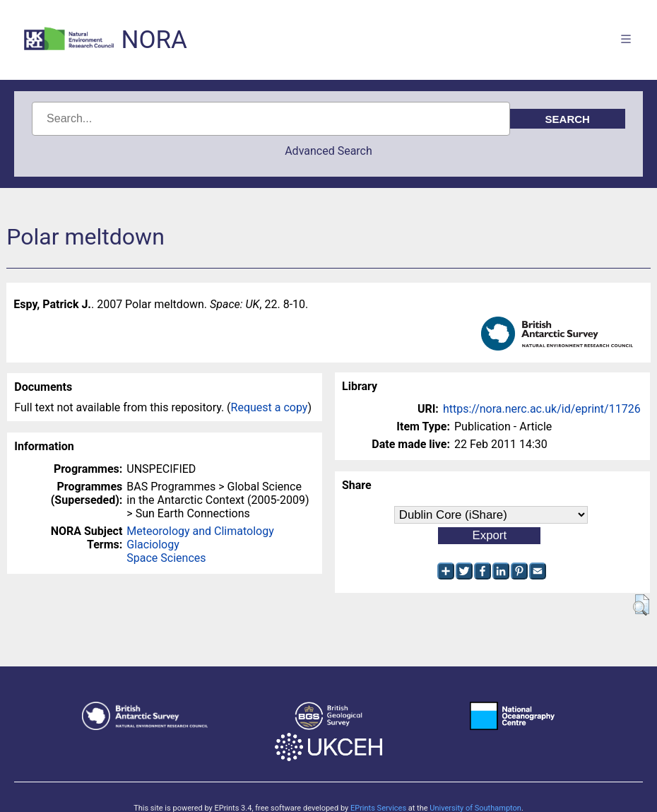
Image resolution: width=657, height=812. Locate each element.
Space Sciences (166, 558)
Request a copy (270, 407)
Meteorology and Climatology (200, 531)
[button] (641, 605)
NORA (154, 40)
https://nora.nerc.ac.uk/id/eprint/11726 (542, 409)
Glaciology (153, 545)
